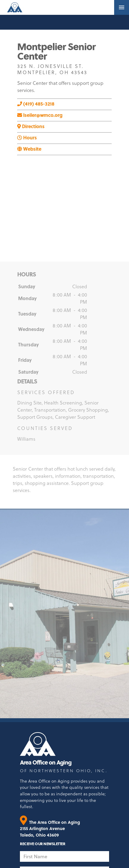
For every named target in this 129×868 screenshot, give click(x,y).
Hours (27, 137)
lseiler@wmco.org (40, 115)
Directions (31, 126)
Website (29, 149)
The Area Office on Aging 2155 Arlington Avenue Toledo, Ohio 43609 (50, 829)
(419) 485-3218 (36, 104)
